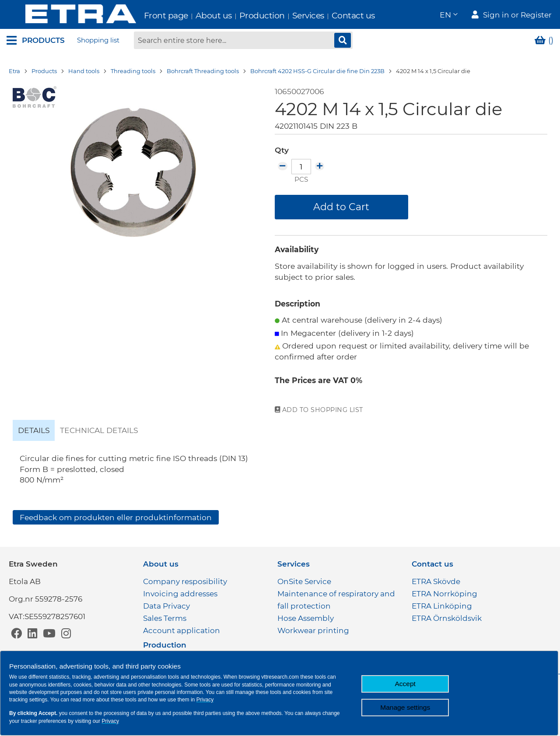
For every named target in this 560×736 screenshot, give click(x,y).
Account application (182, 630)
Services (289, 16)
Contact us (334, 16)
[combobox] (243, 42)
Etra (14, 72)
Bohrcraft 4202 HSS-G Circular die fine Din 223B (317, 72)
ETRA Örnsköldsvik (447, 618)
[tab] (34, 431)
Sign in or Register (517, 16)
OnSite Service (304, 581)
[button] (448, 16)
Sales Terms (165, 618)
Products (44, 72)
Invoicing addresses (180, 594)
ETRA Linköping (442, 606)
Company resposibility (185, 581)
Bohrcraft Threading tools (203, 72)
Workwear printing (313, 630)
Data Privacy (166, 606)
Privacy (205, 700)
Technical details (99, 431)
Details (34, 431)
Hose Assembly (306, 618)
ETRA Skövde (436, 581)
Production (243, 16)
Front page (147, 16)
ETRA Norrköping (444, 594)
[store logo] (62, 15)
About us (195, 16)
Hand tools (84, 72)
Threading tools (133, 72)
